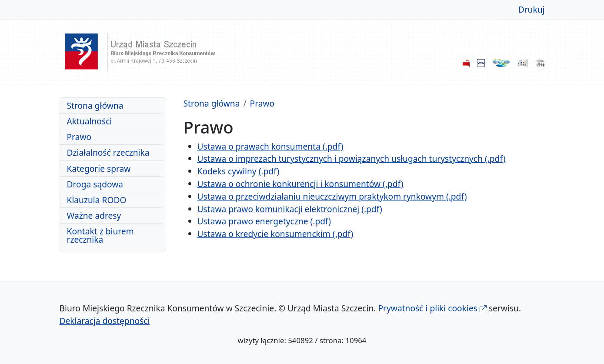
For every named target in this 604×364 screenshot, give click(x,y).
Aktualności (90, 121)
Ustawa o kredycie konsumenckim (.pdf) (275, 234)
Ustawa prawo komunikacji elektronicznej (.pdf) (290, 209)
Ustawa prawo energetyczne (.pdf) (264, 221)
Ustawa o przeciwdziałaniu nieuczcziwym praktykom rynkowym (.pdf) (332, 196)
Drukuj (532, 9)
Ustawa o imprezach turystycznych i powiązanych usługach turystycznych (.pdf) (352, 159)
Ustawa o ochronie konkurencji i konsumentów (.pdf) (300, 184)
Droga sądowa (95, 184)
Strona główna (95, 105)
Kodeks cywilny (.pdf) (239, 171)
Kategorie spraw (99, 169)
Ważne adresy (94, 215)
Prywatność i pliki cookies (432, 308)
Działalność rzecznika (108, 152)
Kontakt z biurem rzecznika (100, 235)
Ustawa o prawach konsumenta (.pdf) (270, 146)
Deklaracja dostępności (105, 321)
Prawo (79, 137)
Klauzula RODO (97, 200)
